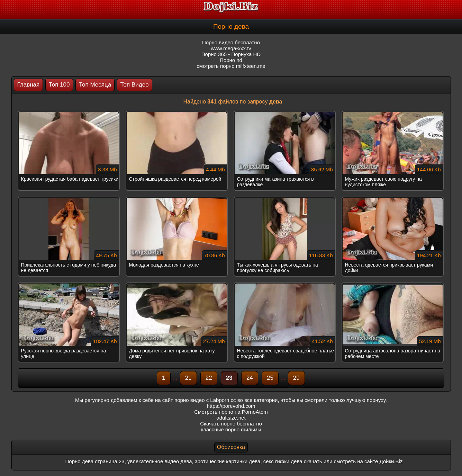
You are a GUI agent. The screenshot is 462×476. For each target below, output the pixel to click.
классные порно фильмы (231, 429)
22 (209, 378)
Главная (29, 85)
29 (296, 378)
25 (270, 378)
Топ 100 (59, 85)
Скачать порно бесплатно (231, 424)
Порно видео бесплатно (231, 42)
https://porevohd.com (231, 406)
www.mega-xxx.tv (231, 48)
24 (250, 378)
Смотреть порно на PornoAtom (231, 412)
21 (188, 378)
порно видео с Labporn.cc (205, 400)
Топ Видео (135, 85)
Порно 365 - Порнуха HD (231, 54)
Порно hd (231, 60)
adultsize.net (231, 418)
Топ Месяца (95, 85)
